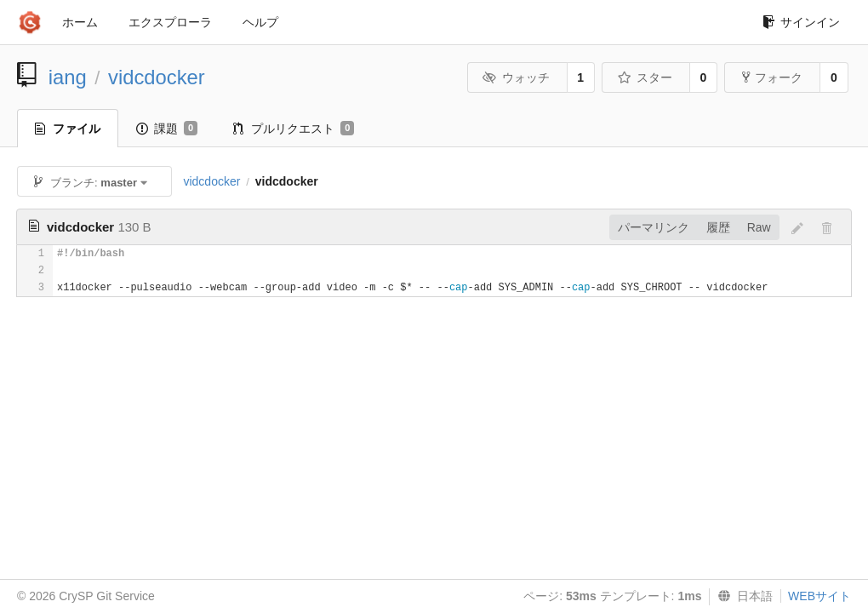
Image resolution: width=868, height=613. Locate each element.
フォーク (772, 77)
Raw (759, 227)
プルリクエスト (294, 129)
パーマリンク (654, 227)
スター (645, 77)
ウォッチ (516, 77)
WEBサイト (819, 596)
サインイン (801, 22)
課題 (167, 129)
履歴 (718, 227)
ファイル (68, 129)
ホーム (80, 22)
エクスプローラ (170, 22)
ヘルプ (260, 22)
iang (68, 77)
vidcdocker (157, 77)
